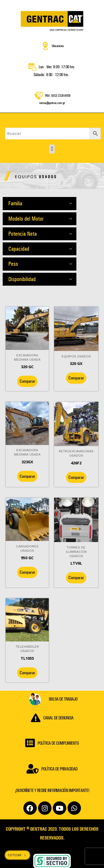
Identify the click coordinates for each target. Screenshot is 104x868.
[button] (52, 150)
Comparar (27, 382)
